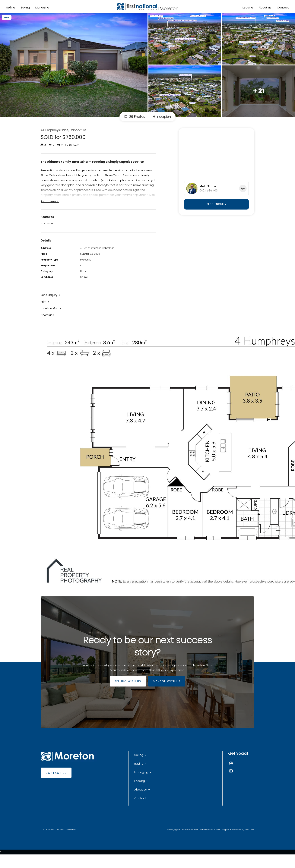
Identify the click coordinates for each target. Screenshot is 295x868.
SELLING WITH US (127, 689)
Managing (43, 8)
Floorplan (162, 119)
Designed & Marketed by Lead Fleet (237, 840)
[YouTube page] (241, 780)
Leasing (247, 8)
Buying (26, 8)
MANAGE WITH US (168, 689)
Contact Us (56, 781)
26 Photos (134, 119)
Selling (11, 8)
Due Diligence (48, 840)
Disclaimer (72, 840)
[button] (45, 308)
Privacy (61, 840)
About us (264, 8)
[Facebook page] (241, 772)
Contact (282, 8)
